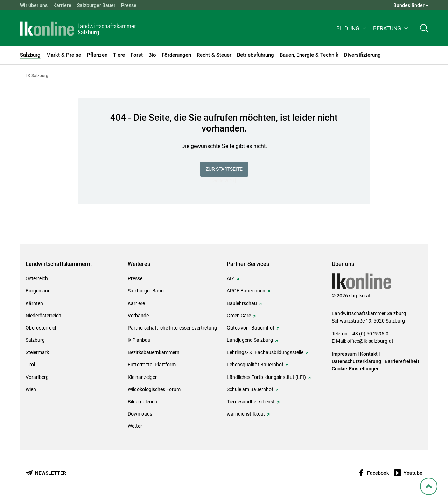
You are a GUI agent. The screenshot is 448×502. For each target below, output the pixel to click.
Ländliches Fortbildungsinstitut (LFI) (266, 377)
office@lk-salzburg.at (370, 341)
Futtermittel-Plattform (152, 365)
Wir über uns (34, 5)
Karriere (62, 5)
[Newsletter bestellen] (46, 473)
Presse (129, 5)
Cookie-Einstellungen (356, 369)
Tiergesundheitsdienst (251, 402)
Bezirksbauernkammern (154, 352)
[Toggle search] (424, 30)
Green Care (239, 316)
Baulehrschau (242, 303)
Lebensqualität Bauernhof (255, 365)
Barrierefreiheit (402, 361)
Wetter (135, 426)
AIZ (230, 278)
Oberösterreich (42, 328)
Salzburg (35, 340)
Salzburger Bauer (96, 5)
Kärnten (34, 303)
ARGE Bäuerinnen (246, 291)
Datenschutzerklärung (357, 361)
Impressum (344, 354)
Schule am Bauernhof (250, 389)
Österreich (37, 278)
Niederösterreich (43, 316)
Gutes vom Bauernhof (251, 328)
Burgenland (38, 291)
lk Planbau (139, 340)
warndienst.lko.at (246, 414)
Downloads (140, 414)
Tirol (30, 365)
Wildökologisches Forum (154, 389)
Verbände (138, 316)
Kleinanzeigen (143, 377)
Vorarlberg (37, 377)
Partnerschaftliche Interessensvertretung (172, 328)
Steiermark (37, 352)
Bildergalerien (142, 402)
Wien (31, 389)
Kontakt (369, 354)
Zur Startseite (224, 169)
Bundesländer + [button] (411, 5)
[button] (352, 30)
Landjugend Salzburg (250, 340)
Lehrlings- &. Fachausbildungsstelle (265, 352)
